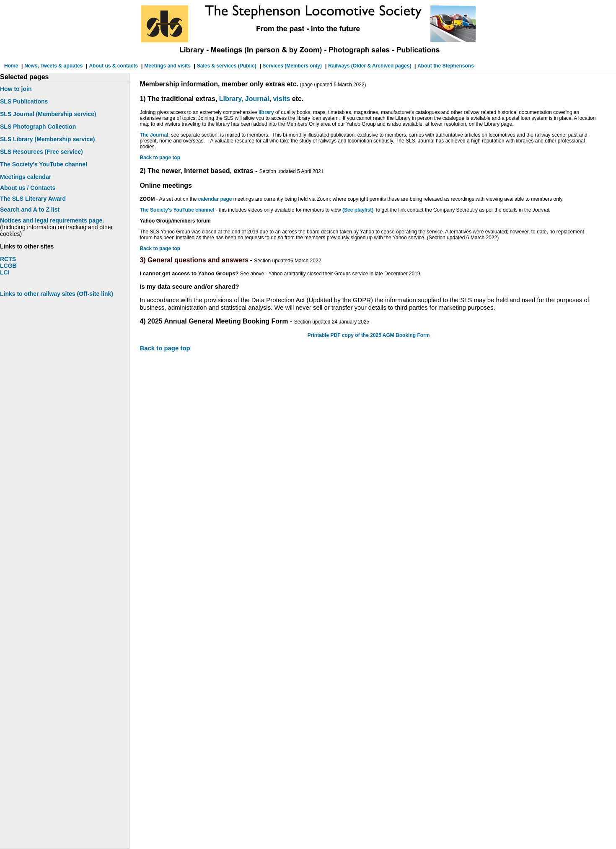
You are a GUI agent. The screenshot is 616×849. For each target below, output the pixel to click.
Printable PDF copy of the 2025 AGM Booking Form (369, 335)
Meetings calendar (26, 177)
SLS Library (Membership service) (47, 139)
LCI (5, 272)
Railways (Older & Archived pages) (370, 66)
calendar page (215, 199)
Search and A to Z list (30, 210)
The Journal (154, 135)
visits (281, 99)
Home (12, 66)
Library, (231, 99)
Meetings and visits (168, 66)
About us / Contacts (28, 188)
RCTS (8, 259)
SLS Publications (24, 101)
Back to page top (160, 158)
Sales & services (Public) (227, 66)
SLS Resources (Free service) (41, 152)
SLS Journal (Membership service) (48, 114)
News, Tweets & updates (53, 66)
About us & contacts (113, 66)
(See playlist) (358, 210)
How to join (16, 89)
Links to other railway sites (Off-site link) (57, 294)
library (266, 112)
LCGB (8, 266)
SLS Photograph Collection (38, 127)
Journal (257, 99)
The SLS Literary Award (33, 199)
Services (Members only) (291, 66)
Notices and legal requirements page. (52, 220)
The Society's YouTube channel (177, 210)
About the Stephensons (446, 66)
